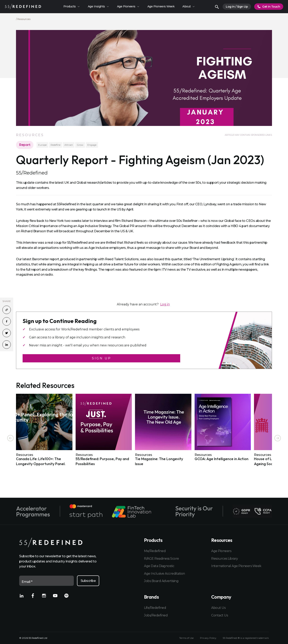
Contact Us (219, 615)
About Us (218, 608)
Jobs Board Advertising (161, 581)
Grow (80, 145)
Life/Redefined (155, 608)
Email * (27, 582)
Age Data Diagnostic (159, 566)
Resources (24, 19)
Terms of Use (186, 638)
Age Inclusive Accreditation (164, 574)
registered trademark (257, 638)
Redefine (55, 145)
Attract (69, 145)
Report (25, 145)
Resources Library (225, 559)
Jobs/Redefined (156, 615)
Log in (165, 304)
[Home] (23, 6)
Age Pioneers (221, 551)
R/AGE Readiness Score (161, 559)
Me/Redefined (155, 551)
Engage (92, 145)
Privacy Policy (208, 638)
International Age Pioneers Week (236, 566)
